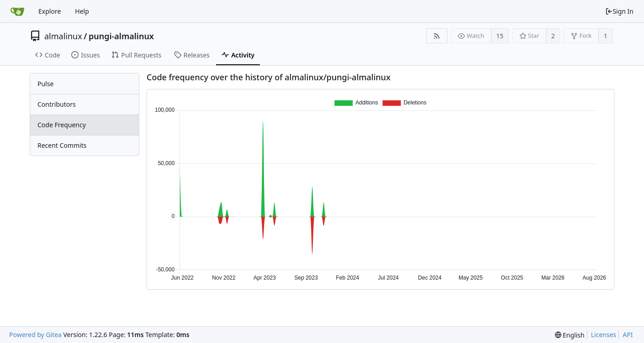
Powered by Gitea (35, 335)
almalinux (63, 36)
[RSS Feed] (437, 36)
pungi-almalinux (121, 36)
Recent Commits (62, 145)
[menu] (570, 335)
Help (82, 11)
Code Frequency (62, 125)
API (628, 335)
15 (500, 36)
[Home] (17, 11)
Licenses (604, 335)
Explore (50, 11)
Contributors (57, 104)
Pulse (45, 84)
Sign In (619, 11)
